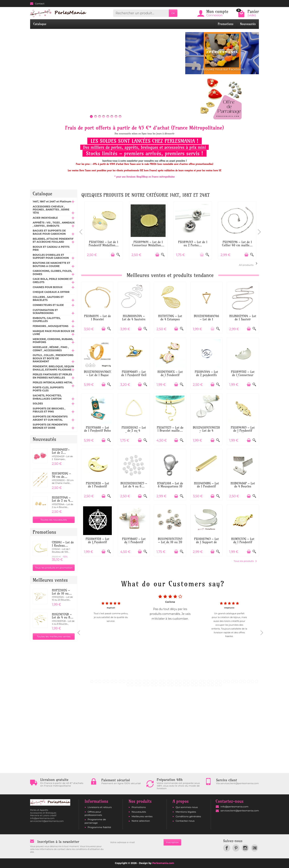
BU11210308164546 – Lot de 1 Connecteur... (206, 319)
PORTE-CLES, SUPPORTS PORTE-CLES (48, 389)
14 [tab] (144, 681)
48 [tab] (148, 685)
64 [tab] (212, 685)
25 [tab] (188, 681)
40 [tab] (248, 681)
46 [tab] (140, 685)
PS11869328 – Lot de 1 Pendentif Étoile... (98, 542)
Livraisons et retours (100, 807)
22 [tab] (176, 681)
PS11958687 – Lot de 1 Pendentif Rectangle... (134, 542)
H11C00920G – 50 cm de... (61, 475)
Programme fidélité (99, 827)
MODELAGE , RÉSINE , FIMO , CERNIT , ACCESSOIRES (51, 349)
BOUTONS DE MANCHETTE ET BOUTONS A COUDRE (51, 264)
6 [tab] (112, 681)
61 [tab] (200, 685)
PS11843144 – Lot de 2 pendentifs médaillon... (207, 375)
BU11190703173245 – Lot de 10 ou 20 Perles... (170, 542)
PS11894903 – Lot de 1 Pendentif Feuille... (243, 431)
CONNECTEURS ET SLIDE (48, 305)
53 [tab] (168, 685)
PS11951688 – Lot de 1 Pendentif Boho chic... (98, 431)
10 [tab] (128, 681)
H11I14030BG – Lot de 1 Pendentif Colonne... (207, 486)
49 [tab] (152, 685)
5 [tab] (108, 681)
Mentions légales (186, 812)
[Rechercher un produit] (141, 13)
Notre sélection (141, 821)
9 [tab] (124, 681)
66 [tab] (220, 685)
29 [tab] (204, 681)
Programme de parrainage (95, 821)
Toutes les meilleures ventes (54, 636)
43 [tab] (128, 685)
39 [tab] (244, 681)
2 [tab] (96, 681)
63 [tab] (208, 685)
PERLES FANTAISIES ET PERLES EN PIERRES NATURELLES (52, 376)
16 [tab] (152, 681)
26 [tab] (192, 681)
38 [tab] (240, 681)
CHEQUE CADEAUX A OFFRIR (51, 292)
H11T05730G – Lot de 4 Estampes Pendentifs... (170, 319)
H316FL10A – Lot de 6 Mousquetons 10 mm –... (170, 486)
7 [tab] (116, 681)
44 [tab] (132, 685)
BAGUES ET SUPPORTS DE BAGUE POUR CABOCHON (49, 232)
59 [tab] (192, 685)
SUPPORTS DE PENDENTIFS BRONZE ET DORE (50, 426)
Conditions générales (188, 816)
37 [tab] (236, 681)
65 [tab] (216, 685)
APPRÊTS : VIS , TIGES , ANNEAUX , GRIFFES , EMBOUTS (54, 224)
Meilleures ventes (142, 816)
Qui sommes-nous (187, 807)
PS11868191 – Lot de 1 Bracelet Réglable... (98, 319)
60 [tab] (196, 685)
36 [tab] (232, 681)
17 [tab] (156, 681)
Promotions (226, 24)
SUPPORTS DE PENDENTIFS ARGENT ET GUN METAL (50, 418)
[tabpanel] (170, 631)
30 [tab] (208, 681)
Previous (81, 230)
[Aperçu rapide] (118, 255)
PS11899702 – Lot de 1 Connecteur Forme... (243, 375)
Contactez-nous (185, 821)
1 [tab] (92, 681)
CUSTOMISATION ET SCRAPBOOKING (45, 312)
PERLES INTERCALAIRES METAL (53, 382)
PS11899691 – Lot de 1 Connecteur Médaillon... (148, 244)
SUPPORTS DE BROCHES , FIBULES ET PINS (49, 410)
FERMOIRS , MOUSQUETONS (51, 326)
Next (259, 230)
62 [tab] (204, 685)
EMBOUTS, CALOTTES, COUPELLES (47, 320)
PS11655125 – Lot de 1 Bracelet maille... (170, 429)
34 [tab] (224, 681)
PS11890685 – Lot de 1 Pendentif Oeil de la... (134, 375)
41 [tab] (252, 681)
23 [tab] (180, 681)
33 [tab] (220, 681)
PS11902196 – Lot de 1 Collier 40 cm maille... (237, 244)
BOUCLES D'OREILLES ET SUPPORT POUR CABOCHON (51, 256)
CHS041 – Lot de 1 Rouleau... (63, 544)
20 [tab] (168, 681)
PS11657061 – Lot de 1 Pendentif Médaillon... (104, 244)
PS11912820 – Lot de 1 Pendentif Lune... (97, 486)
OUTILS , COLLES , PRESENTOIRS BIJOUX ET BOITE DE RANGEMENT (53, 358)
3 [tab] (100, 681)
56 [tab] (180, 685)
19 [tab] (164, 681)
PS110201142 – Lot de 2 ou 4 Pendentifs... (134, 431)
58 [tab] (188, 685)
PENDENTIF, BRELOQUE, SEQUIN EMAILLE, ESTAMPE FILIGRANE (53, 368)
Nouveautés (248, 24)
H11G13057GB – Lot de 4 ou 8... (63, 616)
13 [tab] (140, 681)
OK (173, 13)
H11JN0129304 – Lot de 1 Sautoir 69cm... (243, 319)
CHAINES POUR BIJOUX (48, 287)
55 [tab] (176, 685)
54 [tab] (172, 685)
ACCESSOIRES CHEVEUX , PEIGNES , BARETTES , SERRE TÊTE (51, 210)
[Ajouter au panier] (113, 255)
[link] (227, 848)
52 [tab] (164, 685)
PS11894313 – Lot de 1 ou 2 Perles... (193, 244)
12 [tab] (136, 681)
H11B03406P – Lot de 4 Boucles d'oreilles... (243, 486)
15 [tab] (148, 681)
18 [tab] (160, 681)
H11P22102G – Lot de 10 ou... (62, 592)
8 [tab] (120, 681)
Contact (37, 4)
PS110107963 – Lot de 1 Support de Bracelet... (206, 542)
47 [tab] (144, 685)
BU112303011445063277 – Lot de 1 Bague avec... (99, 375)
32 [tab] (216, 681)
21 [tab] (172, 681)
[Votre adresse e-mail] (136, 842)
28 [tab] (200, 681)
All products (249, 264)
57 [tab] (184, 685)
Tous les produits (245, 561)
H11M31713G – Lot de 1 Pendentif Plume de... (243, 542)
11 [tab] (132, 681)
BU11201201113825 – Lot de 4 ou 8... (134, 485)
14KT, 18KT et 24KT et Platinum (52, 202)
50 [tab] (156, 685)
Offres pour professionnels (93, 813)
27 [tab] (196, 681)
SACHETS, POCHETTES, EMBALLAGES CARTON (47, 397)
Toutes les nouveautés (54, 520)
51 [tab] (160, 685)
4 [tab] (104, 681)
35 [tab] (228, 681)
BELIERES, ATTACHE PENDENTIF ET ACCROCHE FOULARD (53, 240)
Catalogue (40, 24)
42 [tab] (256, 681)
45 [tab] (136, 685)
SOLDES (38, 404)
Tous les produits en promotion (54, 568)
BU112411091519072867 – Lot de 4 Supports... (208, 431)
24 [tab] (184, 681)
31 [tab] (212, 681)
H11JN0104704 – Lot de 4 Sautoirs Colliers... (134, 319)
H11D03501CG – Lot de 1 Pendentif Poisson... (170, 375)
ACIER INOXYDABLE (45, 218)
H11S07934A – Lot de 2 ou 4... (62, 499)
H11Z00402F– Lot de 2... (61, 451)
